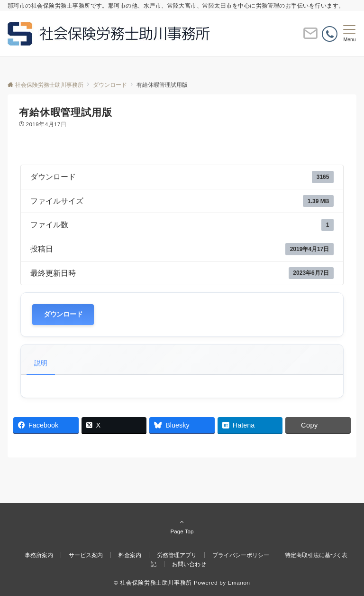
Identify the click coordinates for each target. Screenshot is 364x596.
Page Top (182, 526)
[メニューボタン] (350, 34)
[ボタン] (310, 37)
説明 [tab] (41, 363)
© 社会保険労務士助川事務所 (153, 582)
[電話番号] (330, 34)
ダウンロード (63, 314)
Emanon (239, 582)
